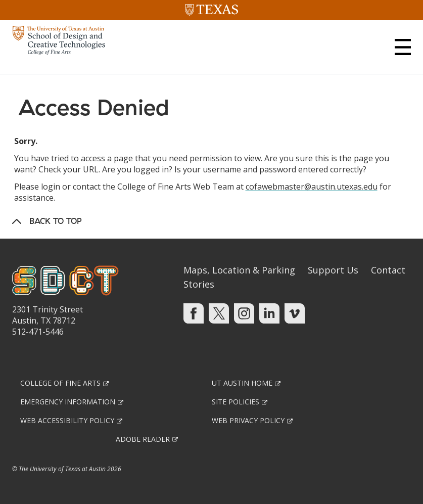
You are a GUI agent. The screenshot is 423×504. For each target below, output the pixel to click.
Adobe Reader (143, 439)
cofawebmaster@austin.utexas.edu (312, 187)
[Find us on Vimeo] (295, 313)
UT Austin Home (242, 383)
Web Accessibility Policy (67, 420)
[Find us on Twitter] (219, 313)
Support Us (333, 270)
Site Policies (236, 402)
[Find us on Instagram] (244, 313)
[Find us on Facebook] (194, 313)
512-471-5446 (38, 332)
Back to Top (56, 221)
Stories (199, 284)
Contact (388, 270)
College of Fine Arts (60, 383)
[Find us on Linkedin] (269, 313)
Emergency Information (68, 402)
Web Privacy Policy (248, 420)
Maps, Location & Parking (239, 270)
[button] (403, 47)
